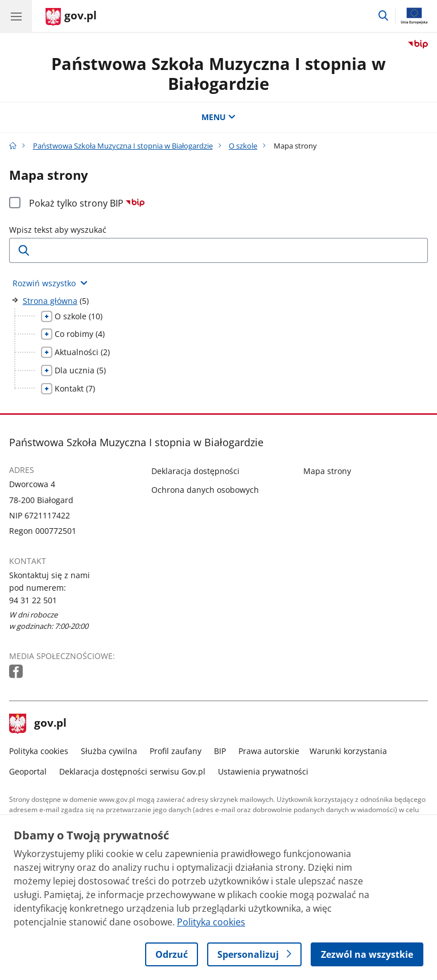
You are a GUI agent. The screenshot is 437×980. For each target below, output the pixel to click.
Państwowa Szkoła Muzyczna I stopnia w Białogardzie (218, 73)
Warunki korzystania (348, 751)
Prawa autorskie (269, 751)
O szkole (243, 146)
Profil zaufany (176, 751)
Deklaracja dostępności (195, 471)
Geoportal (28, 771)
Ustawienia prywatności (263, 771)
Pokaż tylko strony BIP (87, 203)
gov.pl (38, 724)
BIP (220, 751)
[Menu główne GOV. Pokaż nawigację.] (16, 16)
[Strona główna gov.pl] (71, 17)
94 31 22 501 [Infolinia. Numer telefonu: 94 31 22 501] (33, 600)
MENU (218, 117)
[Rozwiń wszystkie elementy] (50, 283)
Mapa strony (327, 471)
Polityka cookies (39, 751)
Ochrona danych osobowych (205, 490)
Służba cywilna (109, 751)
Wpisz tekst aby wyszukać (58, 230)
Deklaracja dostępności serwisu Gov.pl (132, 771)
